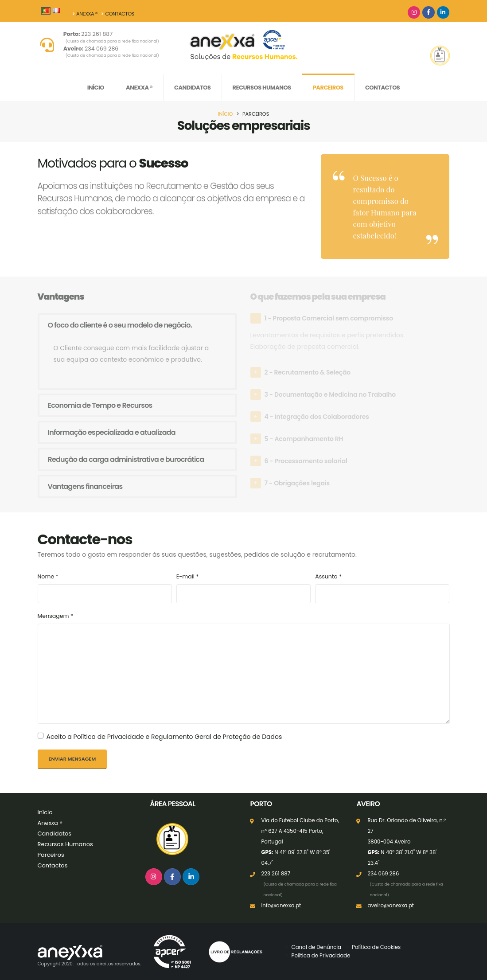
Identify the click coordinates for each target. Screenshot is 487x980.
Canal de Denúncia (316, 947)
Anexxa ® (85, 14)
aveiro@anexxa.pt (391, 906)
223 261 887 (112, 37)
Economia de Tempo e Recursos (100, 405)
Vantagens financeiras (85, 486)
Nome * (48, 576)
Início (96, 88)
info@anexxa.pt (281, 906)
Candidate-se (390, 66)
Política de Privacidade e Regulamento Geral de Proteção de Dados (178, 737)
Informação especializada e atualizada (112, 432)
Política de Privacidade (321, 956)
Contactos (118, 14)
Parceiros (328, 88)
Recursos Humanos (262, 88)
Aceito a (164, 737)
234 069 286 (112, 52)
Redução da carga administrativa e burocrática (126, 459)
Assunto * (328, 576)
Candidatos (192, 88)
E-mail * (188, 576)
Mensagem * (56, 616)
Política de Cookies (376, 947)
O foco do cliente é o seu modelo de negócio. (120, 325)
